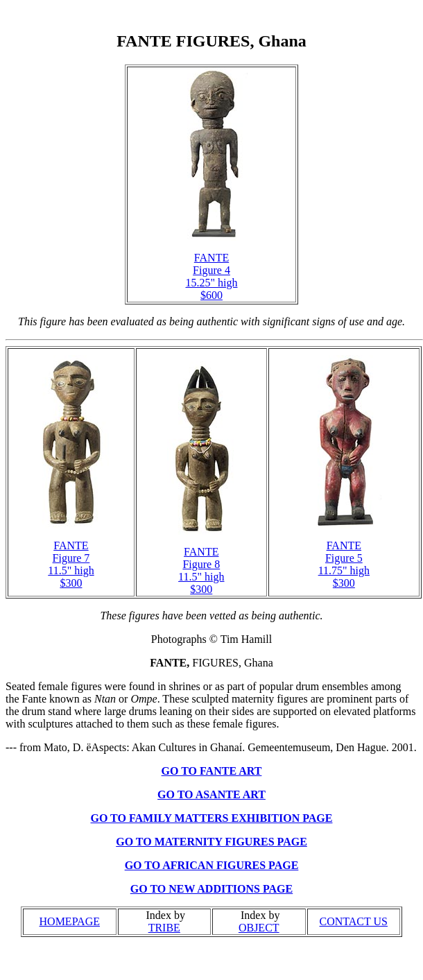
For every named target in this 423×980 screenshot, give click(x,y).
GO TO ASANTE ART (211, 794)
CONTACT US (354, 921)
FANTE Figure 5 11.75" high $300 (344, 564)
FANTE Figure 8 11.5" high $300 (201, 570)
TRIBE (164, 928)
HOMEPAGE (70, 921)
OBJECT (259, 928)
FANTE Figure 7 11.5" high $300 (71, 564)
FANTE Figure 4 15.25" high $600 (212, 276)
